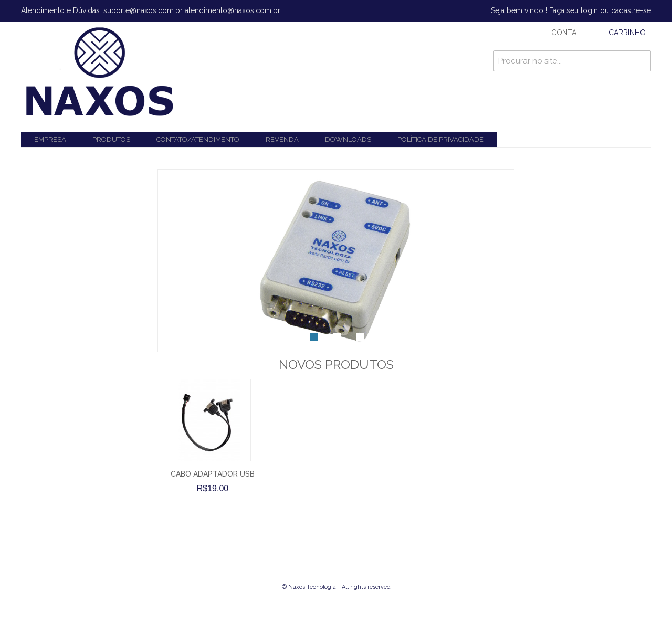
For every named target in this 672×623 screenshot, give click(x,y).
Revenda (282, 139)
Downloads (348, 139)
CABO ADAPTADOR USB (213, 474)
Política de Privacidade (440, 139)
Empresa (50, 139)
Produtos (111, 139)
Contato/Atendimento (198, 139)
